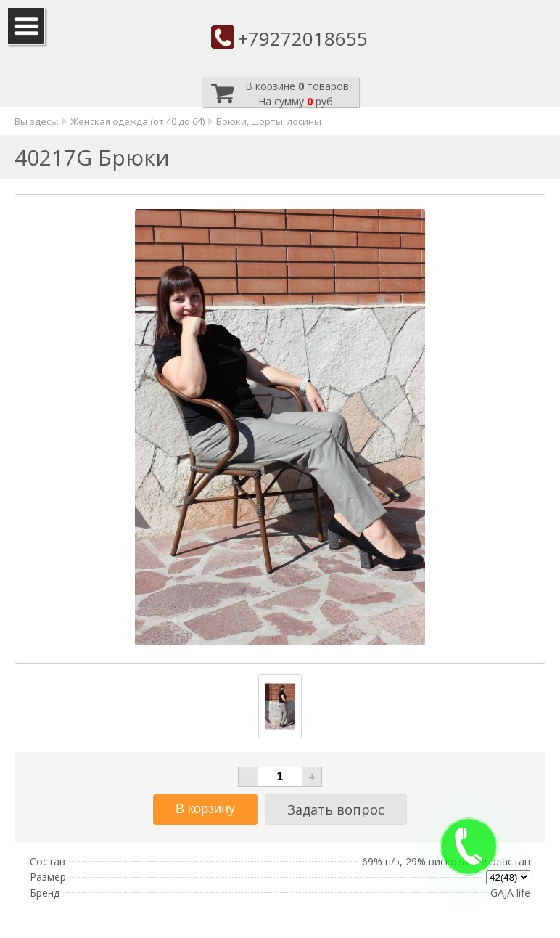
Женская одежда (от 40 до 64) (137, 121)
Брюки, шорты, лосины (269, 121)
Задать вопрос (336, 809)
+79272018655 (303, 38)
